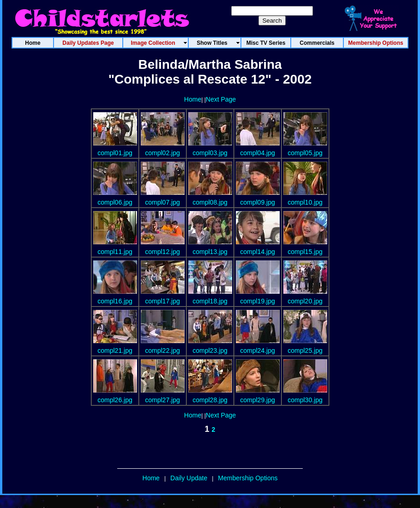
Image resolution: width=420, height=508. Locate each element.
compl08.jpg (210, 202)
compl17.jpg (162, 301)
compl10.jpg (305, 202)
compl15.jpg (305, 252)
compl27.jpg (162, 400)
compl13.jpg (210, 252)
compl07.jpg (162, 202)
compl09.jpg (258, 202)
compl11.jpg (115, 252)
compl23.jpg (210, 351)
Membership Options (248, 478)
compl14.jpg (258, 252)
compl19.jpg (258, 301)
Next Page (221, 99)
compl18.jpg (210, 301)
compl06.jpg (115, 202)
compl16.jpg (115, 301)
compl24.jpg (258, 351)
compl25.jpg (305, 351)
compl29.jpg (258, 400)
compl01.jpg (115, 153)
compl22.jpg (162, 351)
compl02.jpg (162, 153)
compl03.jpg (210, 153)
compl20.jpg (305, 301)
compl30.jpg (305, 400)
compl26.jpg (115, 400)
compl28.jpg (210, 400)
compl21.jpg (115, 351)
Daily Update (189, 478)
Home (193, 99)
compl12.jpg (162, 252)
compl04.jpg (258, 153)
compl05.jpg (305, 153)
